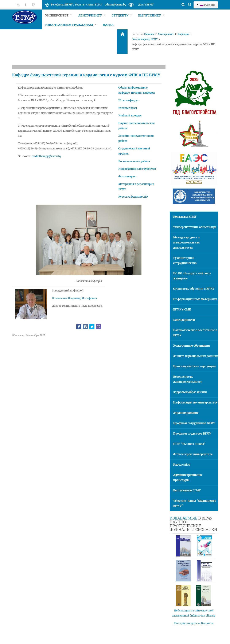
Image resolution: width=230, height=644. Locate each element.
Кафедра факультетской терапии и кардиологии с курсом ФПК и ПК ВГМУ (86, 75)
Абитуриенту (92, 15)
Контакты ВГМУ (185, 217)
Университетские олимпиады (195, 227)
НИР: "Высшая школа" (189, 444)
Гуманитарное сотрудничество (185, 260)
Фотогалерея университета (193, 454)
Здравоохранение (186, 413)
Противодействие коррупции (195, 366)
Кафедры (183, 34)
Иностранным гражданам (71, 25)
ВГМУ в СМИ (182, 310)
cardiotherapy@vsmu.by (46, 156)
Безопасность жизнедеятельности (188, 379)
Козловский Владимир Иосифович (75, 298)
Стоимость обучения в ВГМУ (194, 289)
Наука (108, 25)
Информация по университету (196, 403)
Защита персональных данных (196, 356)
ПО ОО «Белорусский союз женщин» (192, 276)
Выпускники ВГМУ (187, 490)
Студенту (122, 15)
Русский (206, 5)
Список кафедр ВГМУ (145, 39)
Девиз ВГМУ (146, 5)
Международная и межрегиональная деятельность (187, 243)
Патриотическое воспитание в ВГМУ (195, 333)
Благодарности (184, 320)
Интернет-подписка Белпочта (194, 623)
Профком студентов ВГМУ (192, 434)
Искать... (176, 1)
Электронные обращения (192, 346)
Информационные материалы (195, 299)
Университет (59, 15)
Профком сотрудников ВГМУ (194, 423)
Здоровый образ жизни (190, 392)
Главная (149, 34)
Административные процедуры (188, 478)
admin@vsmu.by (116, 5)
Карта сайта (182, 465)
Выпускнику (151, 15)
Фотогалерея (127, 176)
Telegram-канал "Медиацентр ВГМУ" (195, 503)
